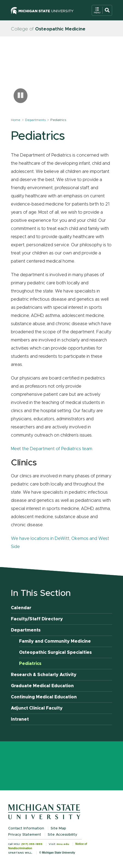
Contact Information (26, 828)
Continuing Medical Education (44, 697)
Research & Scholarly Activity (44, 675)
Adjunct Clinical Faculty (37, 708)
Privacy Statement (25, 835)
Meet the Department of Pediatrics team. (52, 449)
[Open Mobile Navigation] (102, 10)
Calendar (21, 608)
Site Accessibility (62, 835)
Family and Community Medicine (55, 641)
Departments (35, 120)
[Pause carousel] (21, 96)
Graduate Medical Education (42, 686)
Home (16, 120)
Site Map (58, 828)
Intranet (20, 719)
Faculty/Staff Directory (37, 619)
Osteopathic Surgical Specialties (55, 652)
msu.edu (63, 844)
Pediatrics (30, 664)
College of (48, 29)
